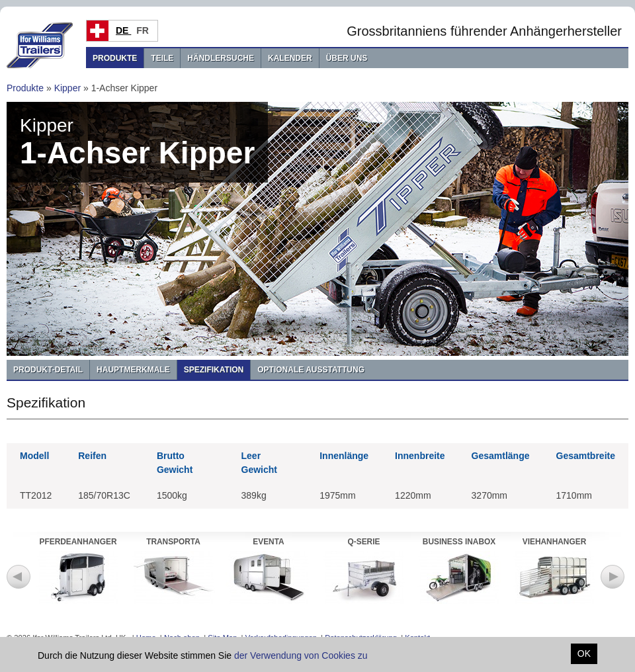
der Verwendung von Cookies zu (301, 655)
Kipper (67, 88)
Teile (162, 58)
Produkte (115, 58)
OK (584, 653)
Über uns (347, 58)
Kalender (290, 58)
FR (144, 30)
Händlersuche (221, 58)
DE (123, 30)
